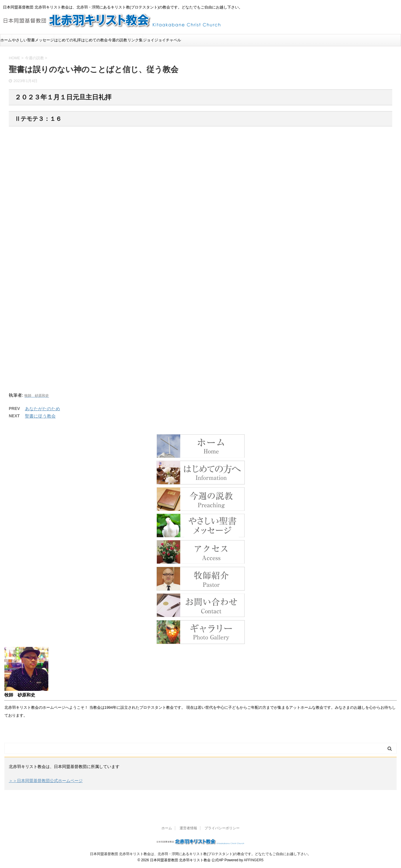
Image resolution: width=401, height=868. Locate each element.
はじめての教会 (94, 40)
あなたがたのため (42, 409)
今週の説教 (118, 40)
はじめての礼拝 (68, 40)
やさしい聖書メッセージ (33, 40)
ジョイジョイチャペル (162, 40)
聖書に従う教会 (40, 416)
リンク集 (135, 40)
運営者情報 (188, 828)
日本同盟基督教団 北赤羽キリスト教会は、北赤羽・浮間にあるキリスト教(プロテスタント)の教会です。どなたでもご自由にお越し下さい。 (200, 854)
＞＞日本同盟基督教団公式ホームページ (46, 781)
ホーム (6, 40)
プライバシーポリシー (222, 828)
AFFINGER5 (254, 860)
